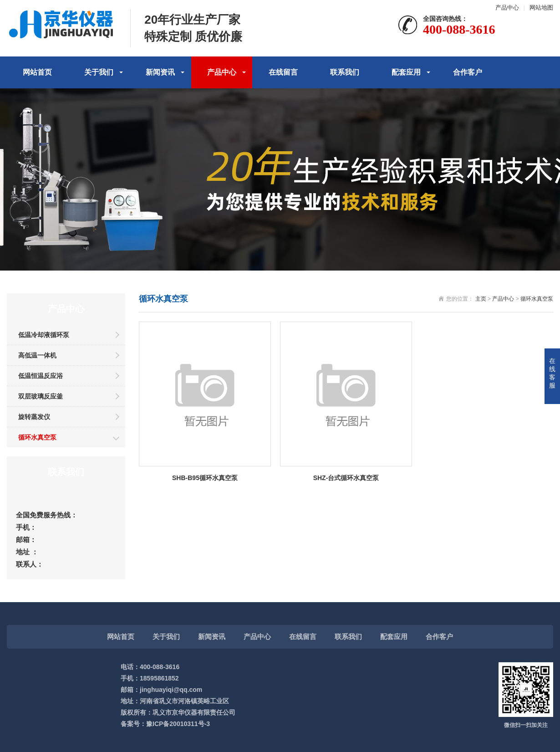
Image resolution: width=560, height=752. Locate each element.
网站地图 (541, 8)
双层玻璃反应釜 (41, 396)
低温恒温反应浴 (41, 376)
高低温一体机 (37, 355)
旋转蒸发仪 (34, 417)
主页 (481, 299)
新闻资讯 (160, 72)
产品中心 (507, 8)
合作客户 (468, 72)
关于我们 (99, 72)
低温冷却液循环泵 (44, 335)
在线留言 (283, 72)
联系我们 (345, 72)
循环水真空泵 (37, 437)
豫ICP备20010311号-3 (178, 724)
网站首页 (37, 72)
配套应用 (406, 72)
